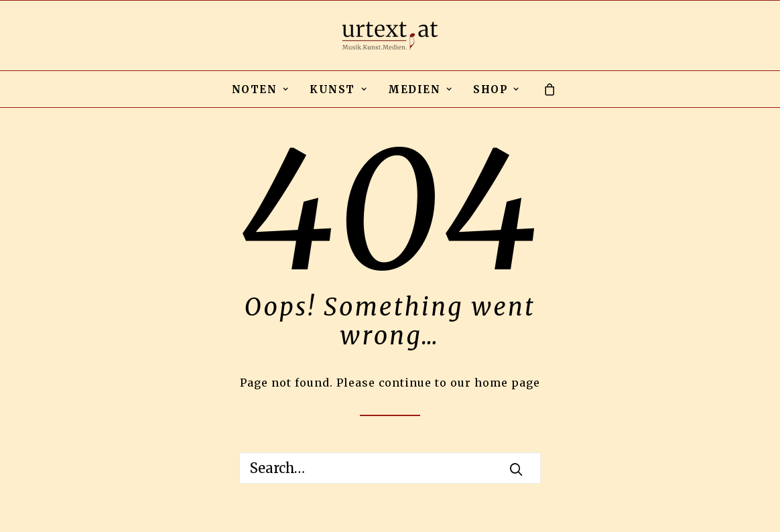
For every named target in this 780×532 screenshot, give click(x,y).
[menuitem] (261, 89)
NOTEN (261, 89)
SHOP (496, 89)
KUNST (338, 89)
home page (507, 383)
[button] (516, 469)
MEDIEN (420, 89)
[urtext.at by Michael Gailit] (390, 36)
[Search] (390, 468)
